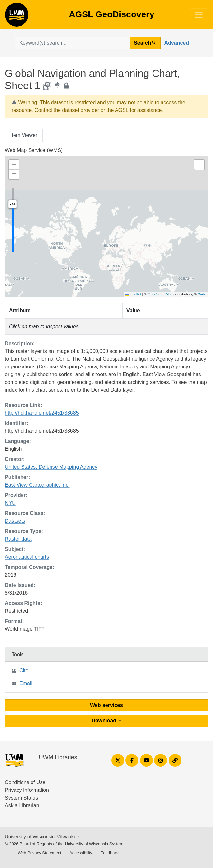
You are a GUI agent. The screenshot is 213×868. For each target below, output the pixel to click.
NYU (10, 503)
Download (105, 721)
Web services (106, 705)
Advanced (177, 43)
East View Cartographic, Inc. (37, 485)
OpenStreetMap (160, 294)
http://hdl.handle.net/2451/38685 (42, 413)
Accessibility (81, 853)
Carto (202, 294)
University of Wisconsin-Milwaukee (42, 837)
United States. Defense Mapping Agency (51, 467)
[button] (14, 165)
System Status (21, 798)
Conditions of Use (25, 782)
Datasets (15, 521)
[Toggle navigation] (199, 15)
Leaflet (133, 294)
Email (26, 683)
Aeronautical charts (27, 557)
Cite (24, 670)
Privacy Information (27, 790)
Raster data (18, 539)
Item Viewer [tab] (24, 135)
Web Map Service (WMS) (34, 150)
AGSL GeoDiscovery (17, 17)
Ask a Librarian (22, 805)
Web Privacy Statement (40, 853)
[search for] (73, 43)
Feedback (110, 853)
